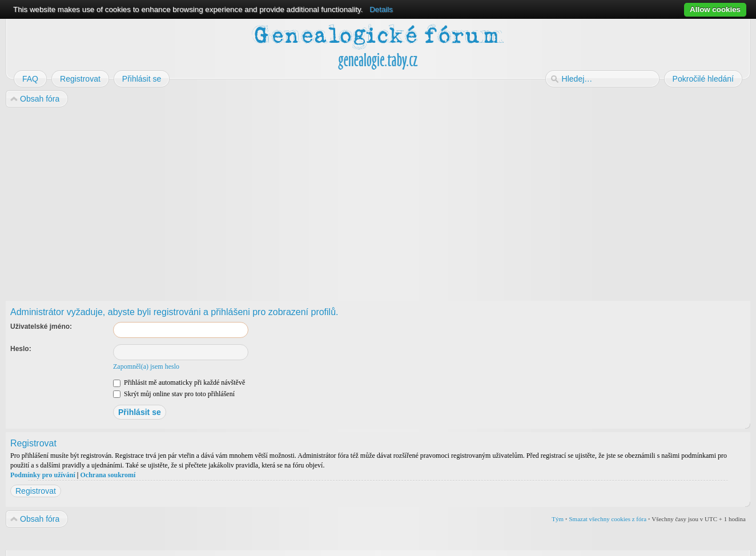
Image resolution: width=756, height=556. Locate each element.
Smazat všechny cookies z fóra (608, 519)
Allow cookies (715, 9)
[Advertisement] (349, 200)
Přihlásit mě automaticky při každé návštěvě (179, 382)
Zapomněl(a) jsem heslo (146, 366)
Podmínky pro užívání (43, 475)
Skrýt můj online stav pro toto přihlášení (174, 394)
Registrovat (36, 491)
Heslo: (21, 349)
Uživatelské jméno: (41, 327)
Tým (558, 519)
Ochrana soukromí (108, 475)
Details (381, 9)
